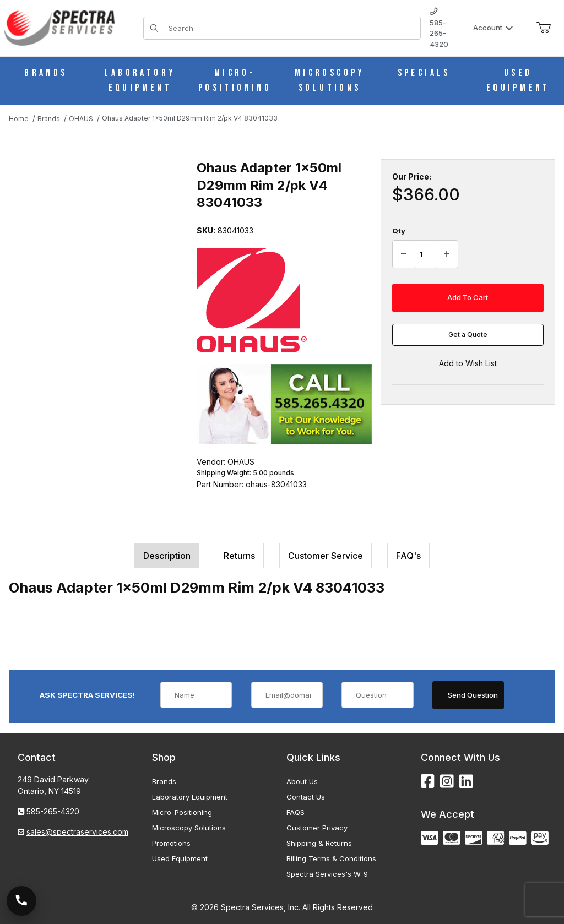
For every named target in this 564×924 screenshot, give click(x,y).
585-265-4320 (439, 28)
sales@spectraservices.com (77, 832)
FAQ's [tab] (408, 556)
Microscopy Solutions (189, 828)
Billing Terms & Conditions (331, 858)
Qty (399, 231)
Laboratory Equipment (190, 797)
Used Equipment (180, 858)
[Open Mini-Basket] (544, 28)
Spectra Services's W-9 (327, 874)
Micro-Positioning (182, 812)
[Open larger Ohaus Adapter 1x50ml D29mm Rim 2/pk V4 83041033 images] (99, 239)
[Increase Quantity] (447, 254)
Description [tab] (167, 556)
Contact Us (306, 797)
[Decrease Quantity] (404, 254)
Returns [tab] (239, 556)
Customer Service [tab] (326, 556)
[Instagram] (447, 782)
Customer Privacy (317, 828)
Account (493, 28)
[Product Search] (291, 28)
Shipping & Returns (319, 843)
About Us (302, 781)
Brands (164, 781)
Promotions (171, 843)
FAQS (295, 812)
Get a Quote (468, 335)
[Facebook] (428, 782)
